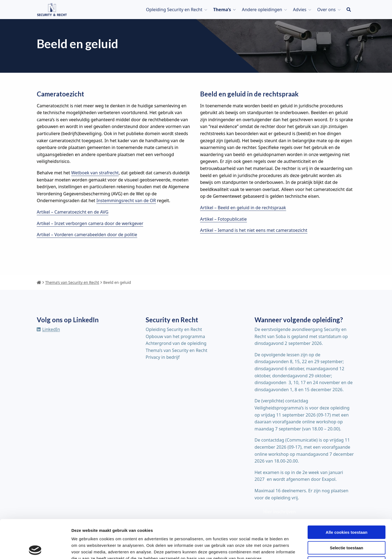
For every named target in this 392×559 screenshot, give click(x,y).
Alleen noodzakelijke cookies (347, 525)
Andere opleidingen (262, 10)
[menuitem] (175, 10)
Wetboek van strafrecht (95, 173)
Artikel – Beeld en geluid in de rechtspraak (243, 208)
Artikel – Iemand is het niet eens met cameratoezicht (254, 230)
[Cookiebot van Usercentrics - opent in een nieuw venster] (35, 548)
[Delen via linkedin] (48, 329)
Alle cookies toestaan (346, 494)
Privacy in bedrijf (163, 357)
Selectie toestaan (347, 509)
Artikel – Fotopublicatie (223, 219)
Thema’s (222, 10)
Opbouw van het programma (175, 336)
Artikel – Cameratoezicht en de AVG (73, 212)
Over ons (326, 10)
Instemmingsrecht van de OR (126, 200)
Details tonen (294, 548)
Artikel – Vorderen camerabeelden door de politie (87, 235)
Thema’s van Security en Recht (176, 350)
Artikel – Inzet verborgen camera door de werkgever (90, 223)
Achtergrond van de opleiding (176, 343)
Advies (300, 10)
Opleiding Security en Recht (174, 10)
